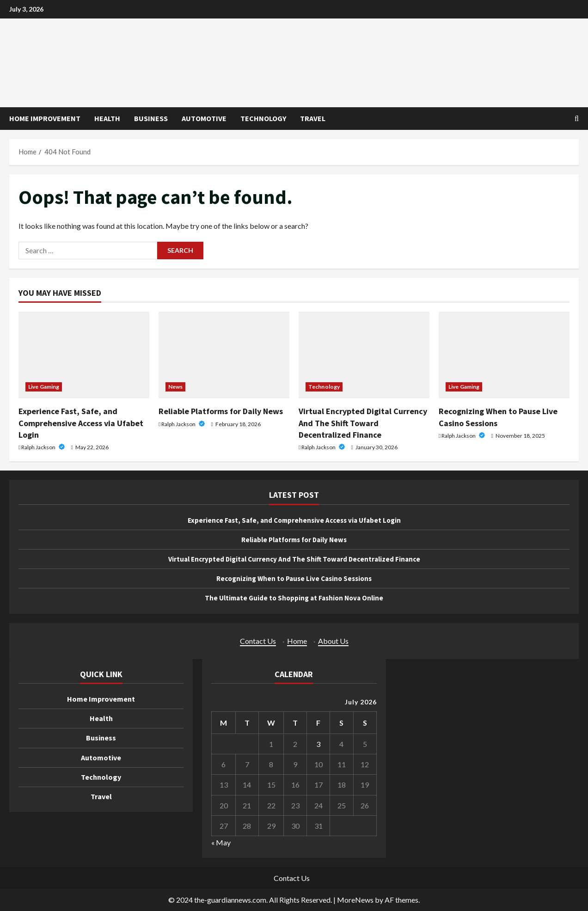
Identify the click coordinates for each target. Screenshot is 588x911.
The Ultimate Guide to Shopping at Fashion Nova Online (294, 598)
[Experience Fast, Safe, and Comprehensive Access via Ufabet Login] (84, 355)
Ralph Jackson (39, 447)
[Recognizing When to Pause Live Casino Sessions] (504, 355)
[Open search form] (577, 119)
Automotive (204, 118)
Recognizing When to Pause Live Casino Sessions (294, 578)
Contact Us (258, 641)
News (175, 387)
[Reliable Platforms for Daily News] (224, 355)
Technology (263, 118)
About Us (333, 641)
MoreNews (355, 900)
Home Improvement (45, 118)
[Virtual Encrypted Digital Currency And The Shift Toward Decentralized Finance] (364, 355)
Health (107, 118)
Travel (313, 118)
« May (221, 842)
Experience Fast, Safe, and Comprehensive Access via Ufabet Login (81, 423)
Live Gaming (44, 387)
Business (151, 118)
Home (297, 641)
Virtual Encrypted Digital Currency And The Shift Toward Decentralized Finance (363, 423)
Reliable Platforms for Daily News (221, 411)
